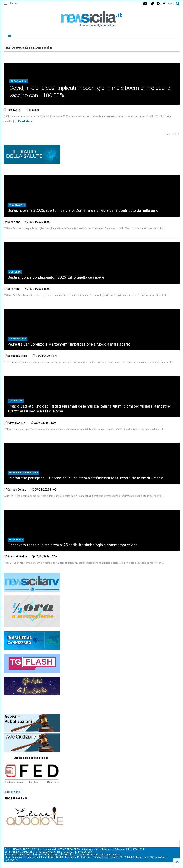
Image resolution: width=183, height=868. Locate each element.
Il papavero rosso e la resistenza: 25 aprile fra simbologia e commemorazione (73, 545)
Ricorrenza (16, 540)
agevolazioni (17, 205)
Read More (25, 121)
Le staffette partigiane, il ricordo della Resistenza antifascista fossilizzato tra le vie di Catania (85, 478)
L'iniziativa (16, 401)
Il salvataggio (17, 339)
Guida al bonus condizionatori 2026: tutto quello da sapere (56, 277)
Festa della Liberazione (23, 473)
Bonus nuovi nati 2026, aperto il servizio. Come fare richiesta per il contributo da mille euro (83, 210)
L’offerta (15, 272)
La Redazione (12, 792)
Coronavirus (19, 81)
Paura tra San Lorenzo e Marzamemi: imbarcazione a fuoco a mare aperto (69, 344)
